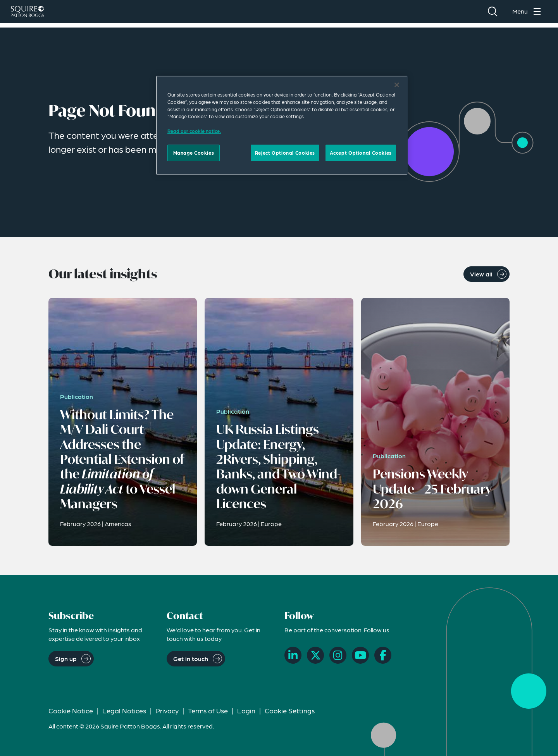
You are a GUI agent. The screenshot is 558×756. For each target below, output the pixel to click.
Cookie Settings (290, 710)
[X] (315, 655)
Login (246, 710)
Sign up (66, 658)
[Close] (397, 85)
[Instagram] (338, 655)
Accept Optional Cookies (361, 153)
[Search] (493, 14)
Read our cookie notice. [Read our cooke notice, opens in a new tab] (194, 131)
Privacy (167, 710)
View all (481, 274)
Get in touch (191, 658)
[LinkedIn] (293, 655)
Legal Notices (124, 710)
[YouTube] (360, 655)
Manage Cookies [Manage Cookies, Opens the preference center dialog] (194, 153)
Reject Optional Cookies (285, 153)
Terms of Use (208, 710)
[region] (282, 125)
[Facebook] (383, 655)
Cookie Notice (71, 710)
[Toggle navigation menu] (529, 14)
